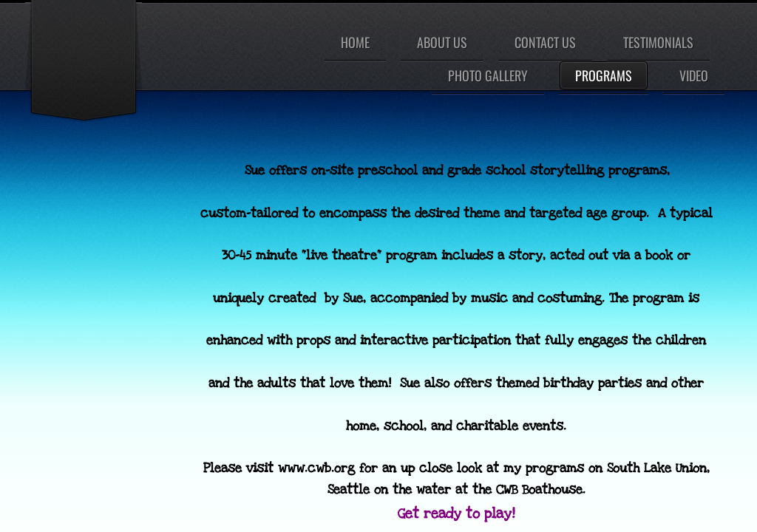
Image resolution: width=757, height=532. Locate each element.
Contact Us (545, 42)
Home (355, 42)
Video (694, 75)
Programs (604, 75)
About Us (442, 42)
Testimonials (658, 42)
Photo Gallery (488, 75)
